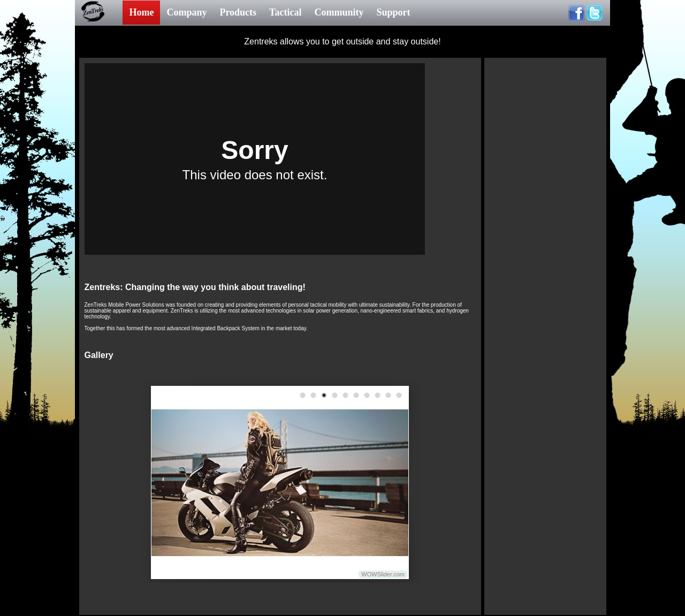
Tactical (285, 12)
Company (187, 12)
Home (141, 12)
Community (339, 12)
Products (238, 12)
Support (393, 12)
